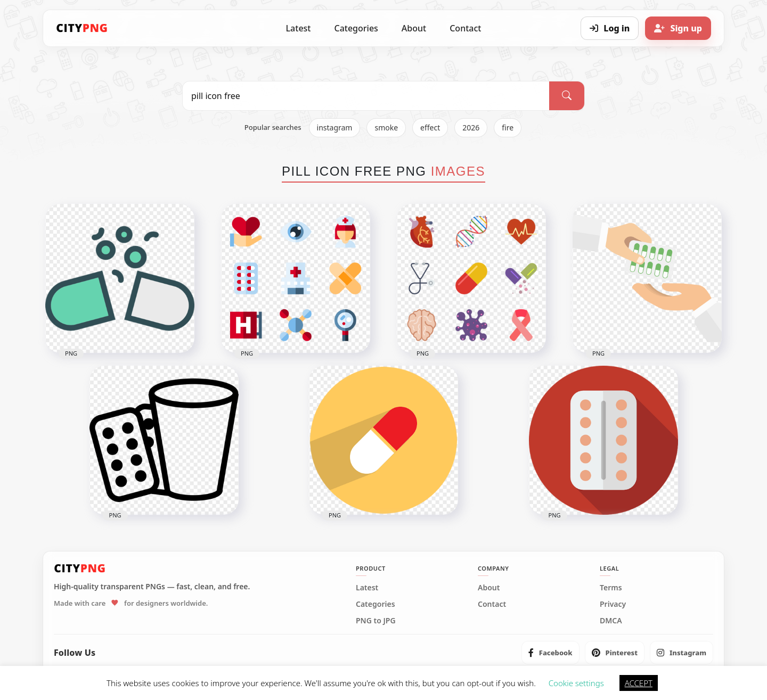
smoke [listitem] (386, 127)
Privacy (613, 604)
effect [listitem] (430, 127)
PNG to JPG (376, 621)
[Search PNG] (366, 96)
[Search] (567, 96)
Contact (465, 28)
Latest (299, 28)
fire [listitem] (508, 127)
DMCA (611, 621)
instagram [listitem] (335, 127)
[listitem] (550, 653)
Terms (611, 588)
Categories (356, 28)
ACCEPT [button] (639, 683)
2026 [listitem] (471, 127)
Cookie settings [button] (576, 683)
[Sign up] (678, 28)
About (414, 28)
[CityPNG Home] (82, 28)
